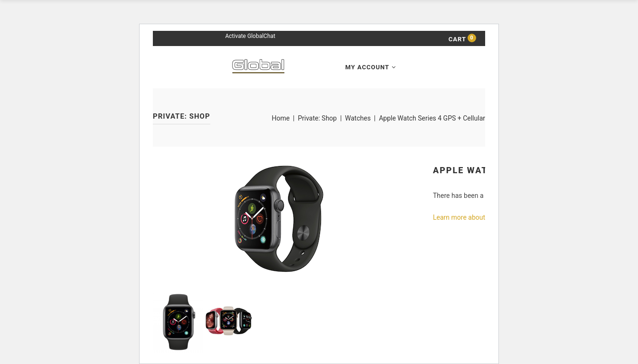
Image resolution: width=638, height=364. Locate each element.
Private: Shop (317, 118)
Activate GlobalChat (250, 36)
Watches (358, 118)
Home (281, 118)
